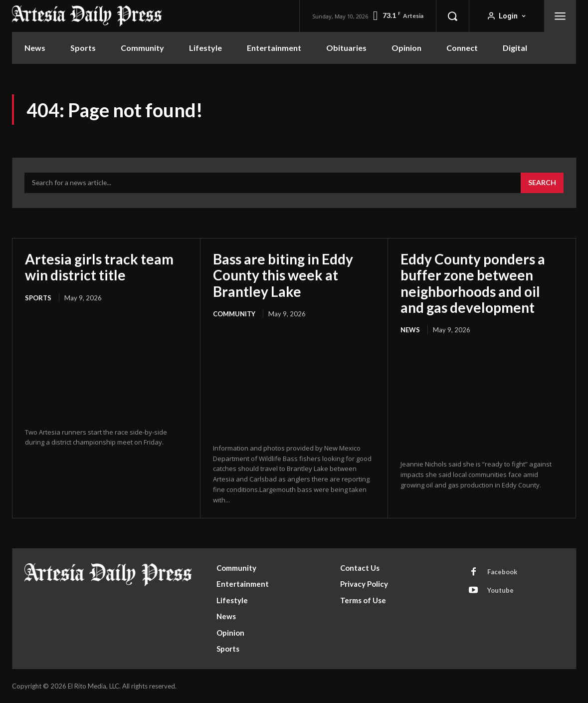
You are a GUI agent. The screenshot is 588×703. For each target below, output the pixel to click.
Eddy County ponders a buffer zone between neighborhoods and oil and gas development (473, 283)
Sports (38, 298)
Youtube (500, 590)
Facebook (502, 572)
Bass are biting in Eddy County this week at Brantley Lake (283, 275)
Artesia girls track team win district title (99, 267)
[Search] (542, 183)
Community (234, 314)
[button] (452, 16)
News (410, 330)
